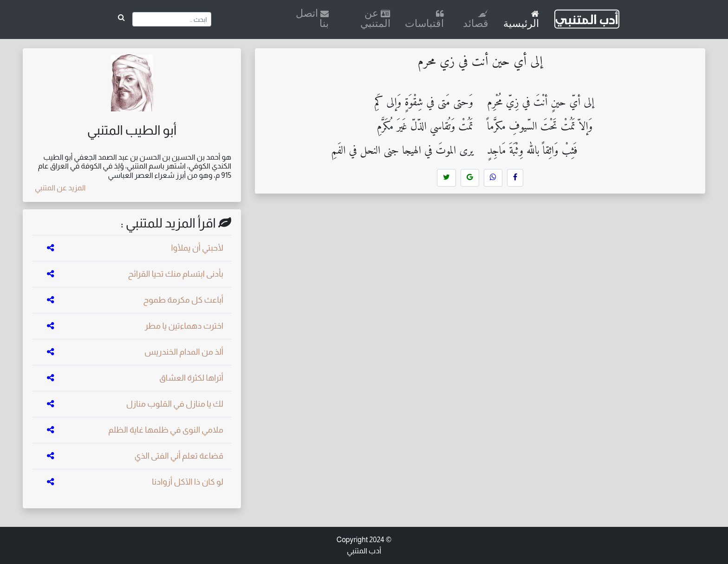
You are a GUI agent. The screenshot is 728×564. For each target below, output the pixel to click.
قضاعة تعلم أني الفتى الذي (179, 456)
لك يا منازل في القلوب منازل (175, 404)
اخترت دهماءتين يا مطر (184, 326)
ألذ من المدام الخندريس (184, 352)
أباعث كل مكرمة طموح (183, 300)
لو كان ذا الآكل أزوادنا (188, 482)
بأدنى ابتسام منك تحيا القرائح (176, 274)
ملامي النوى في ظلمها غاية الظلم (166, 430)
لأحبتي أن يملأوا (197, 248)
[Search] (172, 19)
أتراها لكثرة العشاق (191, 378)
